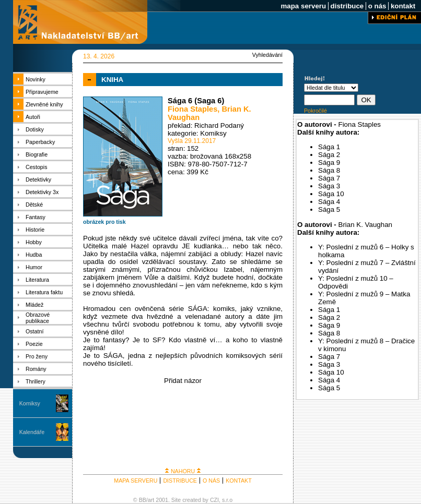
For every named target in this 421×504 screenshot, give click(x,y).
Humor (34, 267)
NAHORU (183, 471)
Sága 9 (329, 163)
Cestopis (36, 167)
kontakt (403, 6)
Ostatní (34, 331)
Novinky (36, 79)
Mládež (34, 305)
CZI (214, 500)
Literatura (37, 280)
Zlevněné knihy (44, 104)
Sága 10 (331, 194)
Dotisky (35, 129)
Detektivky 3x (42, 192)
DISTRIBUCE (180, 481)
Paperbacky (40, 142)
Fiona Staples (192, 109)
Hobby (34, 242)
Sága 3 (329, 186)
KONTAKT (239, 481)
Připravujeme (42, 92)
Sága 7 (329, 178)
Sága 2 (329, 155)
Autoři (33, 117)
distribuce (347, 6)
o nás (377, 6)
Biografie (37, 154)
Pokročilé (315, 111)
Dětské (34, 205)
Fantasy (36, 217)
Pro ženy (37, 356)
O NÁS (211, 481)
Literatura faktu (44, 292)
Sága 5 (329, 209)
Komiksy (30, 403)
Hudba (34, 255)
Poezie (34, 344)
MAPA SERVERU (136, 481)
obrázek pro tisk (104, 222)
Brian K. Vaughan (366, 225)
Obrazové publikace (38, 318)
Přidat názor (183, 381)
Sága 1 (329, 147)
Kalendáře (32, 432)
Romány (36, 369)
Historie (35, 230)
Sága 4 (329, 202)
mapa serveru (303, 6)
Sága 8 (329, 170)
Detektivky (38, 179)
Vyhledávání (267, 55)
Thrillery (36, 381)
